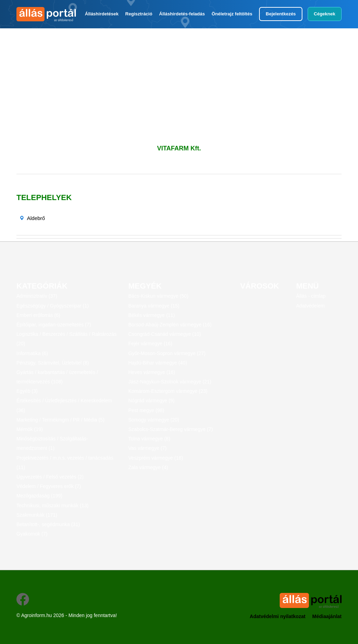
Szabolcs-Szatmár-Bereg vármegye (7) (171, 429)
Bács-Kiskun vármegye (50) (158, 296)
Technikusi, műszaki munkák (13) (52, 505)
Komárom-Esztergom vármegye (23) (168, 391)
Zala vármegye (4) (148, 467)
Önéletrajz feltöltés (232, 14)
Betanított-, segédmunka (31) (48, 524)
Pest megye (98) (146, 410)
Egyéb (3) (27, 391)
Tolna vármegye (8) (149, 439)
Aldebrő (36, 218)
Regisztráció (139, 14)
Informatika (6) (32, 353)
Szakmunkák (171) (37, 515)
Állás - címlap (311, 296)
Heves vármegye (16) (152, 372)
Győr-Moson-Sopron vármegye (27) (167, 353)
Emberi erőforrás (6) (38, 315)
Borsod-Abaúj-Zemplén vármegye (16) (170, 325)
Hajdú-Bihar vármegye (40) (158, 363)
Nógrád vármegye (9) (151, 401)
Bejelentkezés (281, 14)
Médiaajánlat (327, 616)
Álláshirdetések (102, 14)
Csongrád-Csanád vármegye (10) (165, 334)
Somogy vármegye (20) (154, 420)
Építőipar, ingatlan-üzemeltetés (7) (54, 325)
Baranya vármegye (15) (154, 306)
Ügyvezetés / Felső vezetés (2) (50, 477)
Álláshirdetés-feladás (182, 14)
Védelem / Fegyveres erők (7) (49, 486)
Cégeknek (325, 14)
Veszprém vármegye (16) (156, 458)
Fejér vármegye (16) (150, 344)
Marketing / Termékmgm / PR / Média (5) (60, 420)
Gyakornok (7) (32, 534)
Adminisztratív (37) (37, 296)
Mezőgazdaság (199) (40, 496)
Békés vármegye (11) (152, 315)
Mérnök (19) (30, 429)
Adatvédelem (310, 306)
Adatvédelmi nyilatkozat (278, 616)
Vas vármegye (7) (147, 448)
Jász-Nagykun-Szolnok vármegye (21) (170, 382)
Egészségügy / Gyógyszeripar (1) (53, 306)
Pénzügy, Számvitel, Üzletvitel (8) (53, 363)
